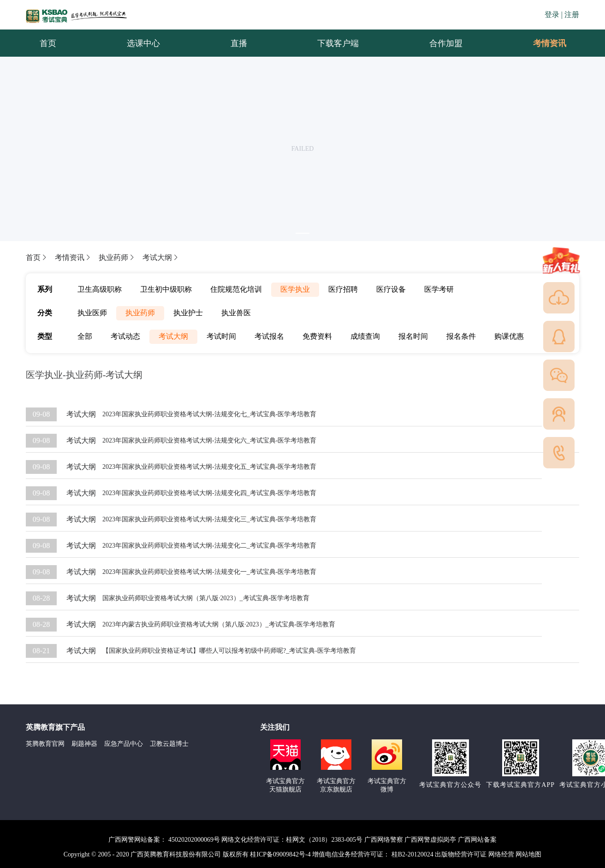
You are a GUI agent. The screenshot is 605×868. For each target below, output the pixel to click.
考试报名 (269, 336)
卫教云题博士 (169, 744)
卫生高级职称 (100, 289)
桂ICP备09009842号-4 (280, 854)
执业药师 (117, 257)
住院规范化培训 (236, 289)
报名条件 (461, 336)
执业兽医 (236, 313)
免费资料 (317, 336)
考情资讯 (542, 43)
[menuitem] (549, 43)
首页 (37, 257)
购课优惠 (509, 336)
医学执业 (295, 289)
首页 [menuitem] (48, 43)
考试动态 (125, 336)
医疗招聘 (343, 289)
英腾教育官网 (45, 744)
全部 (85, 336)
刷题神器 (84, 744)
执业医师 (92, 313)
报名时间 (413, 336)
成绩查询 (365, 336)
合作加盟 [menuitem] (446, 43)
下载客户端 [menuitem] (338, 43)
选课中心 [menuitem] (143, 43)
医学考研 (439, 289)
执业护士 (188, 313)
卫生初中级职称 (166, 289)
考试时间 (221, 336)
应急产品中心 (124, 744)
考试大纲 (161, 257)
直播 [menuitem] (239, 43)
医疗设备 (391, 289)
